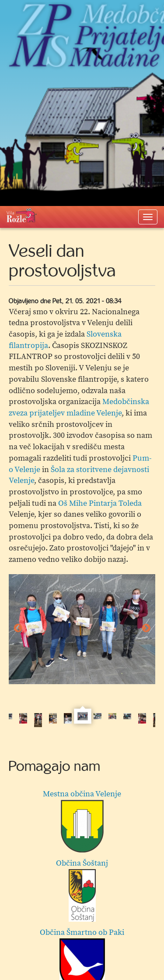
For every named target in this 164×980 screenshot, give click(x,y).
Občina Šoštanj (82, 890)
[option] (82, 629)
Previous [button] (18, 628)
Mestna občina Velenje (82, 821)
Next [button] (146, 628)
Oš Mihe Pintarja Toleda (100, 503)
